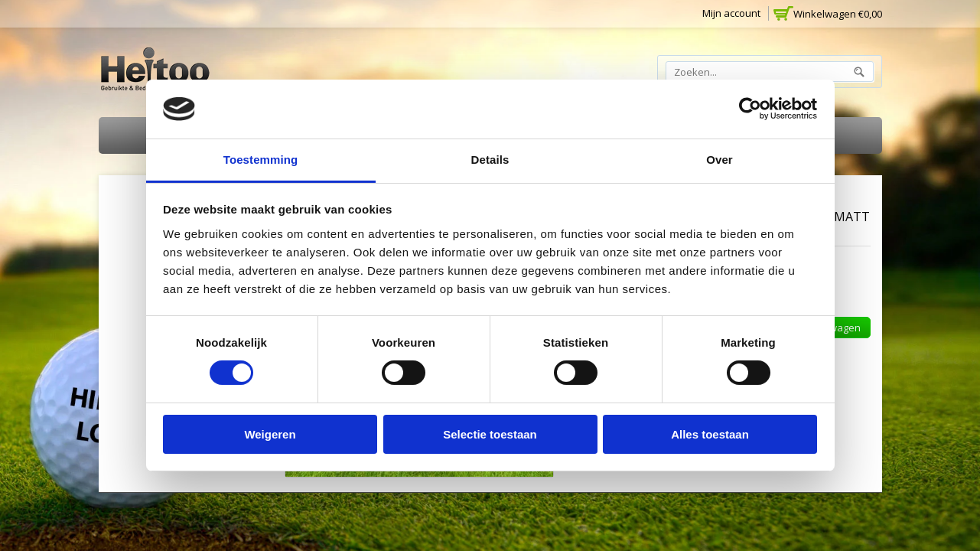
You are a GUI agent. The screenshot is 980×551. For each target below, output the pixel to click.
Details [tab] (490, 160)
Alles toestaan (710, 434)
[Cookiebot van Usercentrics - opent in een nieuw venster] (750, 109)
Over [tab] (720, 160)
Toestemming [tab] (261, 160)
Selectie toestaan (490, 434)
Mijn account (731, 13)
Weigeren (270, 434)
